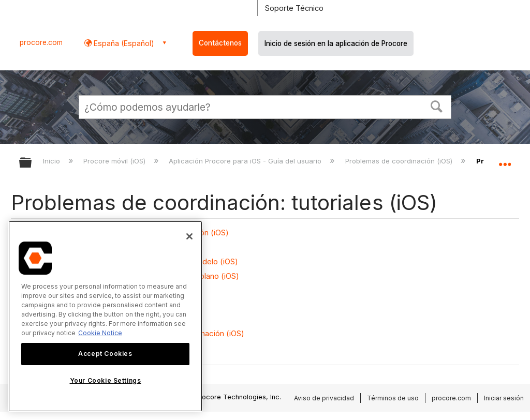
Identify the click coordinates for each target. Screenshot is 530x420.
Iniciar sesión (504, 398)
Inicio (53, 161)
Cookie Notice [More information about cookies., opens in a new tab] (100, 333)
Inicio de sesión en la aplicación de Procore (336, 43)
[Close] (189, 236)
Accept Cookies (105, 354)
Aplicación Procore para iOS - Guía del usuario (246, 161)
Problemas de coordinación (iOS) (400, 161)
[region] (105, 316)
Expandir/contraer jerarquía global (32, 163)
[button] (437, 106)
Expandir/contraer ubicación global (505, 159)
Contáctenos (220, 43)
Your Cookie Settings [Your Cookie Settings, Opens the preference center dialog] (106, 380)
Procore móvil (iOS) (115, 161)
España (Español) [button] (123, 43)
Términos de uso (393, 398)
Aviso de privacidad (324, 398)
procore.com (41, 42)
